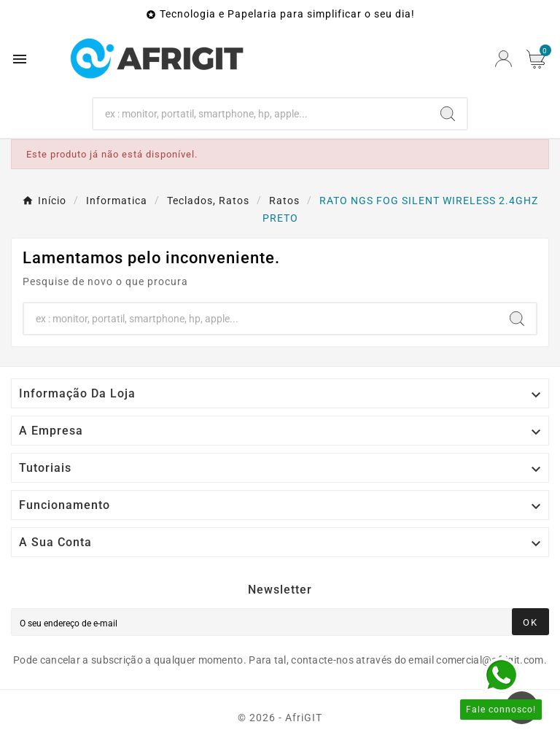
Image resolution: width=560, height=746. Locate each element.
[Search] (261, 114)
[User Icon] (503, 59)
